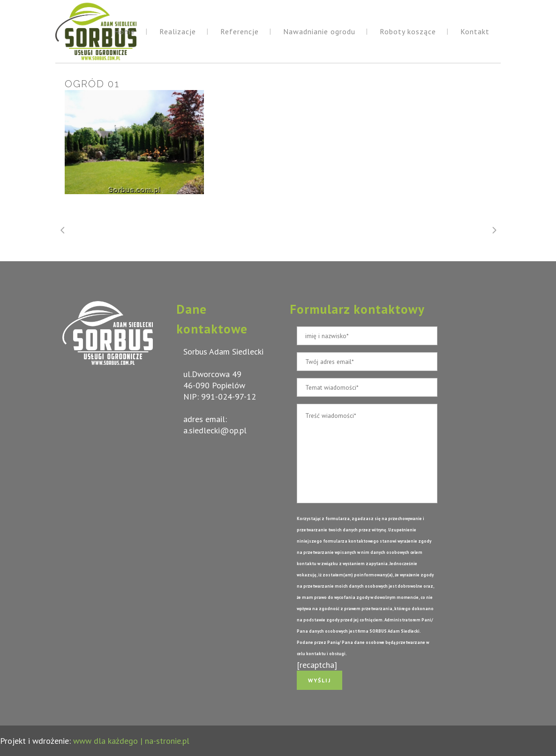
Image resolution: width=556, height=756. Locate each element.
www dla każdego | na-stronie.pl (131, 741)
